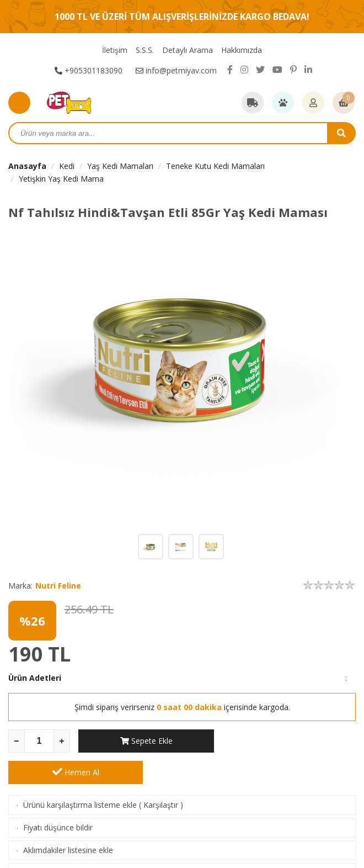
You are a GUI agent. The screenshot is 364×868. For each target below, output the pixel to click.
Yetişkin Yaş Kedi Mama (61, 179)
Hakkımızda (242, 50)
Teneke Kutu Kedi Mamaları (215, 166)
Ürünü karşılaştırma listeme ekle (80, 773)
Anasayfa (27, 166)
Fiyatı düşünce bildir (58, 796)
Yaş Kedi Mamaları (120, 166)
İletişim (115, 50)
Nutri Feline (58, 586)
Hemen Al (289, 740)
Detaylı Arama (188, 50)
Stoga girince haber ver (64, 841)
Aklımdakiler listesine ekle (68, 819)
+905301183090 (89, 70)
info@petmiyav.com (176, 70)
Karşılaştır (161, 773)
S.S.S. (145, 50)
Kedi (67, 166)
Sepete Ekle (146, 741)
